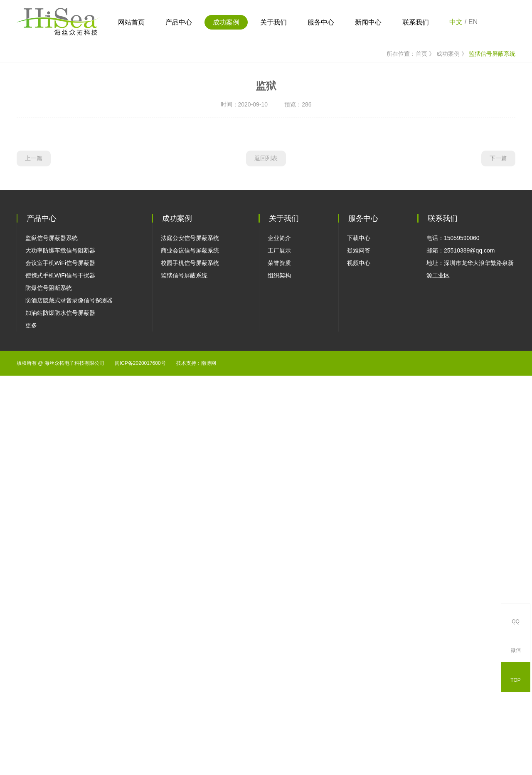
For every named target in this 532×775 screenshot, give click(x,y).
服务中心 (321, 22)
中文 (456, 22)
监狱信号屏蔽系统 (492, 192)
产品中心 (179, 22)
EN (473, 22)
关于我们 (273, 22)
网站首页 (131, 22)
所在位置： (396, 193)
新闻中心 (368, 22)
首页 (426, 193)
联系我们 (416, 22)
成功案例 (226, 22)
